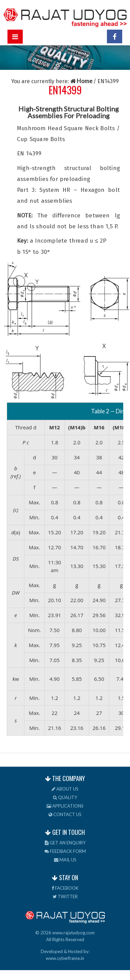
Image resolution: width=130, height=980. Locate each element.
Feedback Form (65, 851)
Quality (65, 797)
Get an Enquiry (65, 843)
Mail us (65, 860)
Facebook (65, 888)
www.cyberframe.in (65, 958)
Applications (65, 806)
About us (65, 789)
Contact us (65, 814)
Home (82, 81)
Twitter (65, 897)
